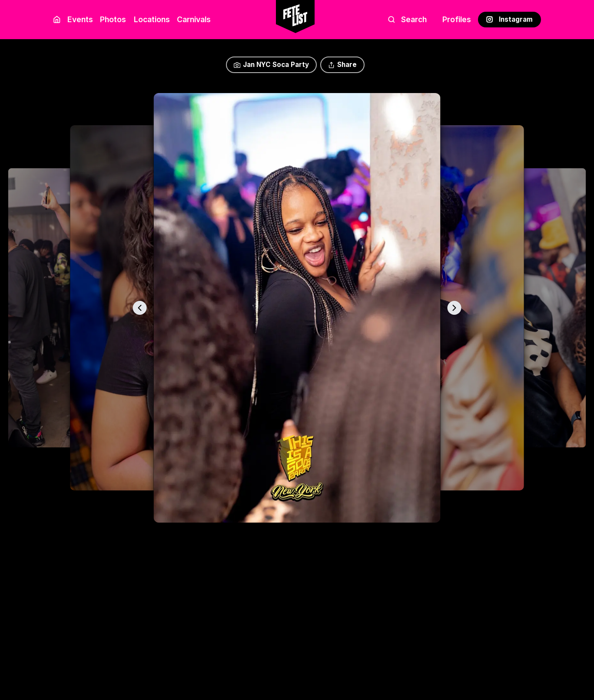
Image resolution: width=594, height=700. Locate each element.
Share (342, 65)
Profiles (457, 19)
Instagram (509, 19)
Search (407, 19)
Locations (150, 19)
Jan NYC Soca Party (271, 65)
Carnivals (194, 19)
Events (80, 19)
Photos (113, 19)
